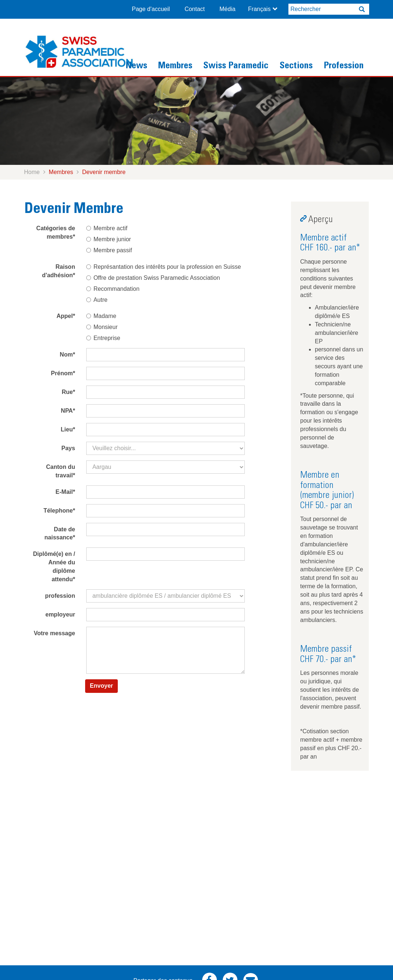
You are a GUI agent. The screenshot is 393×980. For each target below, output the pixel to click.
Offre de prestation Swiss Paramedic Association (153, 278)
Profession (344, 66)
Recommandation (113, 289)
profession (60, 596)
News (136, 66)
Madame (101, 316)
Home (32, 172)
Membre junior (109, 239)
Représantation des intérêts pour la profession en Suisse (164, 267)
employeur (60, 614)
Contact (195, 9)
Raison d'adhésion (59, 271)
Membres (175, 66)
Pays (68, 448)
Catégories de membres (56, 232)
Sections (296, 66)
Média (228, 9)
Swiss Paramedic (236, 66)
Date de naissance (60, 534)
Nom (68, 355)
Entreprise (103, 338)
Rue (68, 392)
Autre (97, 300)
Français (259, 9)
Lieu (68, 429)
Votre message (54, 633)
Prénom (63, 373)
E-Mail (65, 492)
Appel (66, 316)
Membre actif (107, 228)
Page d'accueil (151, 9)
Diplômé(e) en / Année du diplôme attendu (54, 567)
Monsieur (102, 327)
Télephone (59, 511)
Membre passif (109, 250)
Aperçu (321, 220)
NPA (68, 411)
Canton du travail (61, 471)
